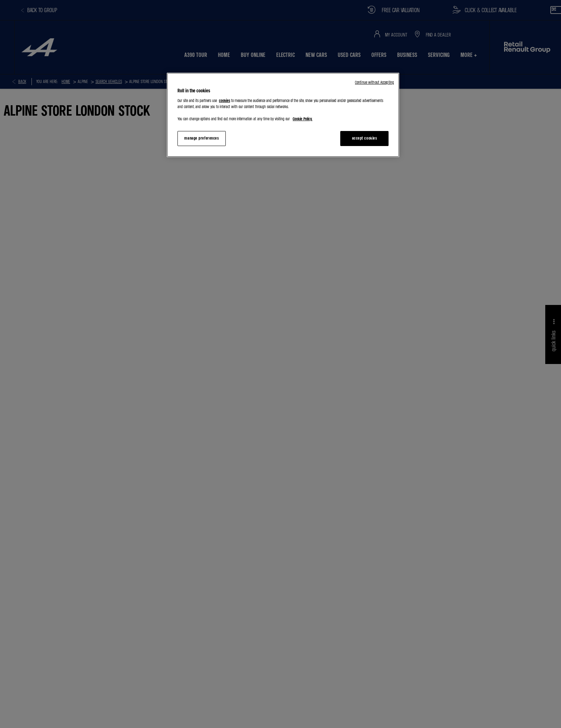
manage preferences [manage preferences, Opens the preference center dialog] (201, 138)
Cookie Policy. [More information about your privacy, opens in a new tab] (303, 119)
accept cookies (365, 138)
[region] (283, 115)
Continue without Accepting (374, 82)
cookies (225, 101)
